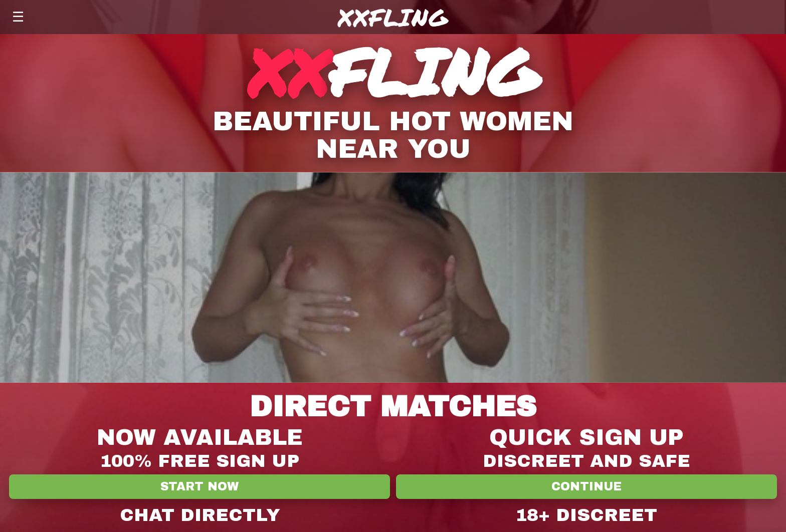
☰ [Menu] (18, 17)
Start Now (200, 487)
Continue (586, 487)
